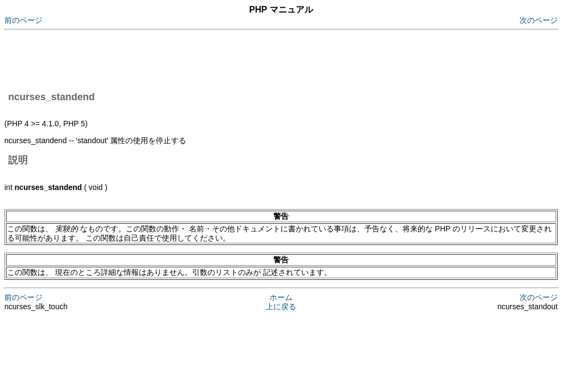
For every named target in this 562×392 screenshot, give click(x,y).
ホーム (281, 297)
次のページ (539, 20)
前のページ (23, 20)
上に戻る (281, 307)
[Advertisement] (203, 59)
